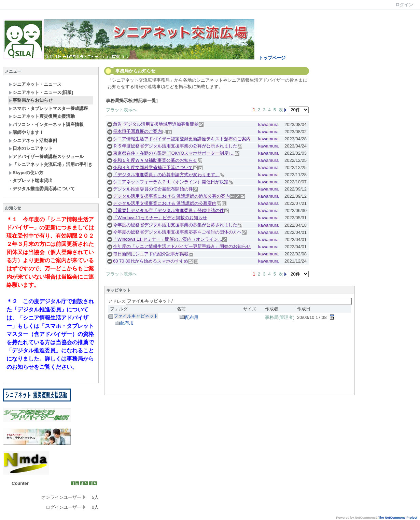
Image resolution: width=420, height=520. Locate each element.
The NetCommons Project (398, 518)
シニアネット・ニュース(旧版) (41, 92)
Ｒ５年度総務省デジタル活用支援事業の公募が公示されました (175, 146)
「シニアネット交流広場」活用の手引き (51, 164)
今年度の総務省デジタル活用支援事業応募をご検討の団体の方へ (177, 232)
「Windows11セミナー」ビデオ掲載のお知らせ (160, 218)
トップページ (272, 58)
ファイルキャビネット (136, 316)
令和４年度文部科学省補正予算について (153, 167)
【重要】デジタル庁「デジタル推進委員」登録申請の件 (169, 210)
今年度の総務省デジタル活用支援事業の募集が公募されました (175, 225)
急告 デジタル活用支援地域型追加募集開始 (156, 124)
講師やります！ (26, 132)
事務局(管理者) (280, 317)
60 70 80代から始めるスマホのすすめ (151, 261)
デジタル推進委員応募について (42, 189)
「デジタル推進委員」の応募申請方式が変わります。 (166, 175)
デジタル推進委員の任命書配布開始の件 (153, 189)
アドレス (117, 301)
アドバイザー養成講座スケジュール (46, 157)
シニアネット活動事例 (33, 140)
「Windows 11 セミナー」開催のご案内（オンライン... (167, 239)
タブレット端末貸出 (31, 180)
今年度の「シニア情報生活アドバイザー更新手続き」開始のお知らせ (182, 246)
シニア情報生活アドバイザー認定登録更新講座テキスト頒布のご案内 (182, 139)
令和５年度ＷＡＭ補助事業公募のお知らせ (155, 160)
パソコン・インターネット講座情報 (46, 124)
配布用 (127, 323)
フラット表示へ (121, 110)
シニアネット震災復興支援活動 (42, 116)
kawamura (268, 124)
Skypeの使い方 (26, 173)
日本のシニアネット (31, 148)
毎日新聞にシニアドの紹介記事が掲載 (151, 254)
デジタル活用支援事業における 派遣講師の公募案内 (165, 203)
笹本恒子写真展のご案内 (137, 131)
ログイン (404, 5)
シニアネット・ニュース (35, 84)
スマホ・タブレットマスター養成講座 (48, 108)
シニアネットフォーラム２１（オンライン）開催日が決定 (171, 182)
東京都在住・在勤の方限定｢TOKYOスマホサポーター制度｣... (174, 153)
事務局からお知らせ (31, 100)
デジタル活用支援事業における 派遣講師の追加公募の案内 (171, 196)
